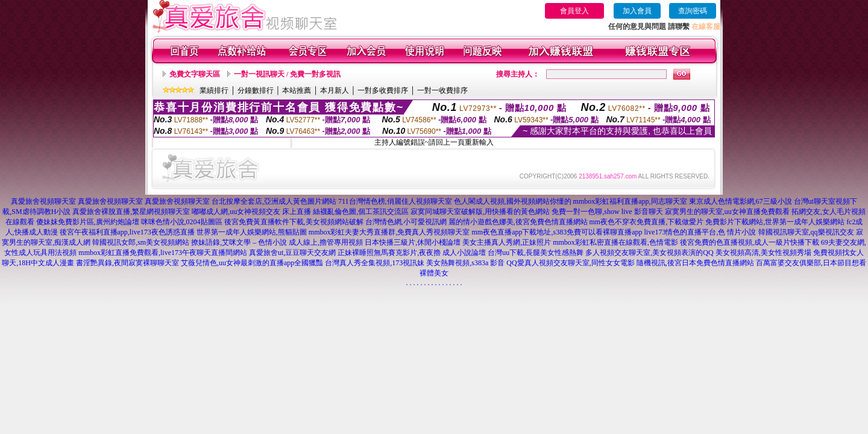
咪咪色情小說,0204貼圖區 (182, 222)
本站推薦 (297, 90)
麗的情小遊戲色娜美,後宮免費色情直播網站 (518, 222)
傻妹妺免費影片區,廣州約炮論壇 (88, 222)
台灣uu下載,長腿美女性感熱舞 (536, 253)
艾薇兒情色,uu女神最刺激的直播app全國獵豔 (252, 263)
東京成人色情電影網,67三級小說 (741, 201)
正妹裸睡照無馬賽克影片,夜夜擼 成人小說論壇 (412, 253)
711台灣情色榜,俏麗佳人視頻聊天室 (395, 201)
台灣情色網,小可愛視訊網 (406, 222)
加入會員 (637, 11)
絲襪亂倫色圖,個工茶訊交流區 (361, 212)
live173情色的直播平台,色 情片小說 (700, 232)
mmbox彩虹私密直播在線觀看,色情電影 (615, 242)
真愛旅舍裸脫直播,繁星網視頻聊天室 (131, 212)
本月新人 (335, 90)
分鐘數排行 (256, 90)
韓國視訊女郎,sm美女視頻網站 (141, 242)
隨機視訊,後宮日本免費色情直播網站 (695, 263)
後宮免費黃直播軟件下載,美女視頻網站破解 (294, 222)
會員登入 (574, 11)
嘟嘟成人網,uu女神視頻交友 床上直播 (251, 212)
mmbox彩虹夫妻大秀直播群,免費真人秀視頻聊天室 (389, 232)
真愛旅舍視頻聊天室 (43, 201)
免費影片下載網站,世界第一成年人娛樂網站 (775, 222)
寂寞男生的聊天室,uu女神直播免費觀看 (727, 212)
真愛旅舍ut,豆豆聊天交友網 (292, 253)
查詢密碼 (693, 11)
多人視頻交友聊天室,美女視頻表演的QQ (649, 253)
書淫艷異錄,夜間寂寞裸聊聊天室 (127, 263)
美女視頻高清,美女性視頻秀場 (763, 253)
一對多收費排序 (383, 90)
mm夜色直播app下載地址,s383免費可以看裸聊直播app (557, 232)
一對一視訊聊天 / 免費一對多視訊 (287, 74)
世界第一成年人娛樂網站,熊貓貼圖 (252, 232)
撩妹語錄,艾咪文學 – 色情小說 (239, 242)
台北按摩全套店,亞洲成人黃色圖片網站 (274, 201)
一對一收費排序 (442, 90)
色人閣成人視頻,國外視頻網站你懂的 (513, 201)
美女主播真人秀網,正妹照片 (507, 242)
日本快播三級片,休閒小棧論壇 (413, 242)
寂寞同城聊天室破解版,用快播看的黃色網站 (480, 212)
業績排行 (214, 90)
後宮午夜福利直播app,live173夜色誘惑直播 (127, 232)
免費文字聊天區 (195, 74)
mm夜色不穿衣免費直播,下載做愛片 (647, 222)
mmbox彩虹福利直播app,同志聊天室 (630, 201)
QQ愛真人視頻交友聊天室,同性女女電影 (570, 263)
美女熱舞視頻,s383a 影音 (465, 263)
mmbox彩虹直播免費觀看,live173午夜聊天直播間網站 (163, 253)
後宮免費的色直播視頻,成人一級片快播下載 (750, 242)
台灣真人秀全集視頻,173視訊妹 (375, 263)
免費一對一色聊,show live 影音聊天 (607, 212)
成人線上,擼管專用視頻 (326, 242)
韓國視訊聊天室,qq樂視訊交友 (806, 232)
